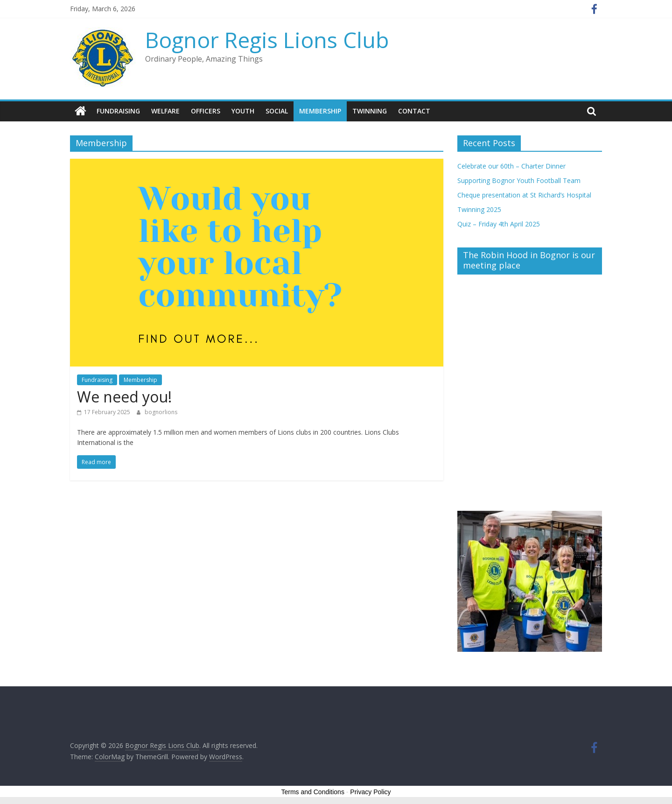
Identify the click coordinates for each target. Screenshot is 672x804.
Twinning (370, 111)
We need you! (124, 397)
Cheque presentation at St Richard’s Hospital (524, 195)
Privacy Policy (370, 792)
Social (277, 111)
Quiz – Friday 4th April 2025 (499, 224)
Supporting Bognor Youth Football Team (519, 180)
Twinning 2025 (479, 209)
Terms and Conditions (313, 792)
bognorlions (161, 412)
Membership (320, 111)
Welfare (165, 111)
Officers (206, 111)
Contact (414, 111)
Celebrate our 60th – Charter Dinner (511, 166)
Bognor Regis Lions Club (267, 40)
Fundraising (118, 111)
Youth (243, 111)
